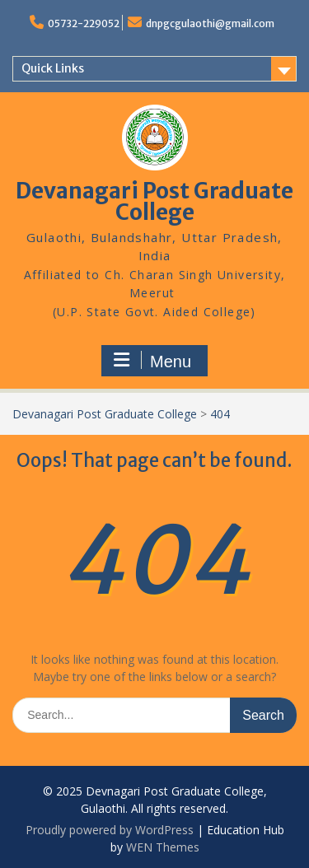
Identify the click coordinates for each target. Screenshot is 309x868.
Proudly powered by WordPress (110, 830)
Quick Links (53, 68)
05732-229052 (84, 23)
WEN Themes (163, 847)
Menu (152, 361)
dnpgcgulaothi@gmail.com (210, 23)
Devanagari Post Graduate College (154, 201)
